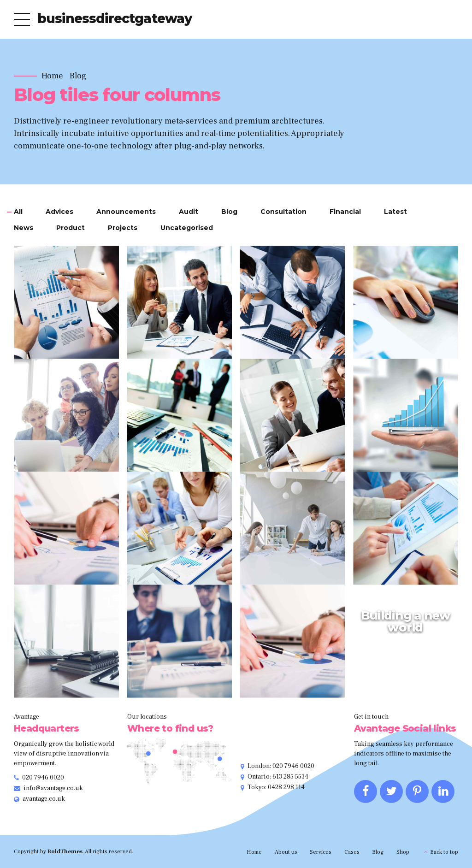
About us (286, 852)
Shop (403, 852)
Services (321, 852)
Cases (352, 852)
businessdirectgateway (115, 18)
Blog (78, 76)
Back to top (444, 852)
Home (52, 76)
